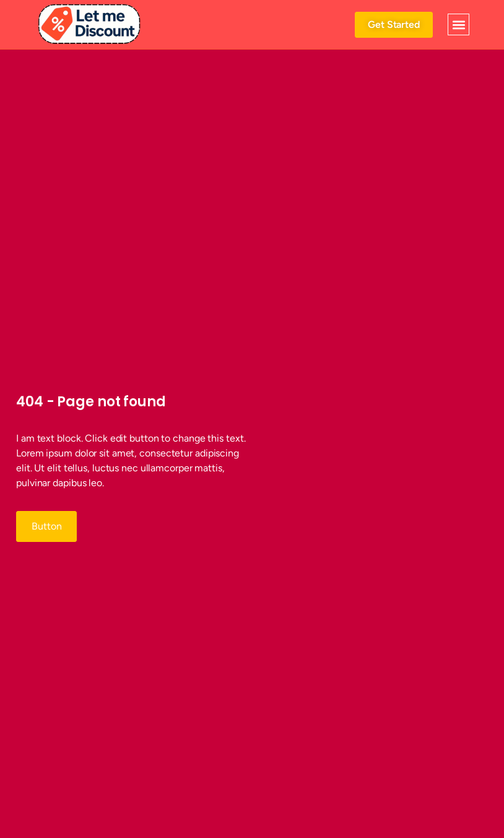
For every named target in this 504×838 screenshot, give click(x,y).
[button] (458, 24)
